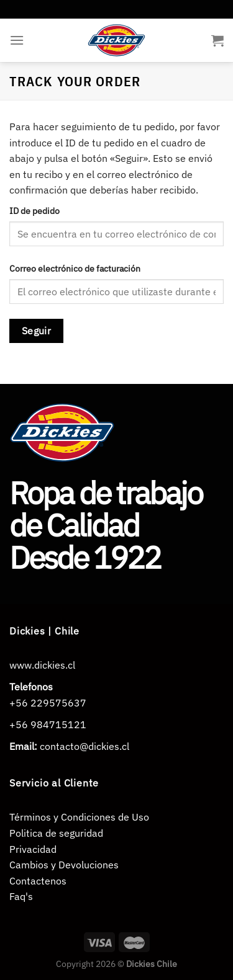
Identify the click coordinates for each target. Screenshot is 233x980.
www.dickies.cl (42, 665)
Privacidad (33, 849)
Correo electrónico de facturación (75, 268)
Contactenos (38, 881)
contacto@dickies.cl (85, 746)
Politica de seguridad (56, 833)
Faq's (21, 896)
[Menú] (17, 40)
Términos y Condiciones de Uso (79, 817)
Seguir (37, 331)
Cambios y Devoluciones (64, 865)
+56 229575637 (48, 703)
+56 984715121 (48, 724)
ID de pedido (34, 211)
